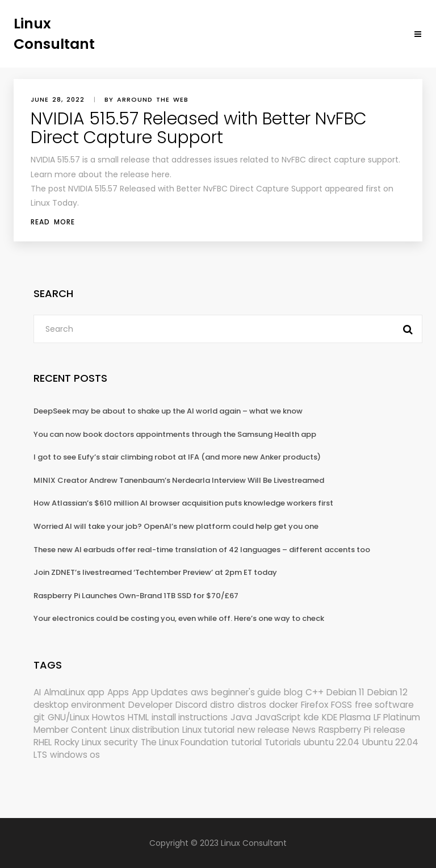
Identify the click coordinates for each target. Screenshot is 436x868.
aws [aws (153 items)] (200, 692)
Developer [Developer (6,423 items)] (150, 705)
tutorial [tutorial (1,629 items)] (246, 742)
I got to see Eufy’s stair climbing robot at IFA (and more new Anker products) (177, 457)
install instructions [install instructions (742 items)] (190, 717)
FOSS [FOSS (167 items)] (341, 705)
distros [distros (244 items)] (252, 705)
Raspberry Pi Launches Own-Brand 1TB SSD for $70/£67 (136, 596)
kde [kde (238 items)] (311, 717)
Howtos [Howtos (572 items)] (108, 717)
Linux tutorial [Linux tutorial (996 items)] (208, 730)
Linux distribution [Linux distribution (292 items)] (145, 730)
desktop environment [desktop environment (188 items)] (79, 705)
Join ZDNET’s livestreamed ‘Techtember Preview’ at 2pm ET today (155, 572)
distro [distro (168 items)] (222, 705)
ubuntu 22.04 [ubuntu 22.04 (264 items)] (332, 742)
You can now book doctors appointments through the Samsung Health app (175, 434)
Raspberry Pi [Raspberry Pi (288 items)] (345, 730)
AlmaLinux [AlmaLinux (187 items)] (64, 692)
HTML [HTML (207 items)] (138, 717)
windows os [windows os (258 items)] (75, 755)
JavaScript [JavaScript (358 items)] (278, 717)
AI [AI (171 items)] (37, 692)
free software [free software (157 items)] (384, 705)
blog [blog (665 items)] (293, 692)
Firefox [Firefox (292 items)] (315, 705)
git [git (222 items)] (39, 717)
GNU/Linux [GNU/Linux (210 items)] (68, 717)
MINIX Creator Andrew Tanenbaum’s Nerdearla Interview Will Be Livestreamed (179, 480)
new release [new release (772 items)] (263, 730)
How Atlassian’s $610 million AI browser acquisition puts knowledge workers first (183, 503)
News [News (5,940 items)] (304, 730)
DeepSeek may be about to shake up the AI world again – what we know (168, 411)
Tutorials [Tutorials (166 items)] (283, 742)
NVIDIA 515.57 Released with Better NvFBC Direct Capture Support (199, 128)
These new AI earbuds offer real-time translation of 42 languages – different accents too (202, 550)
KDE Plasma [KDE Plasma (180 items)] (346, 717)
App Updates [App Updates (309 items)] (160, 692)
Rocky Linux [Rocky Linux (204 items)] (78, 742)
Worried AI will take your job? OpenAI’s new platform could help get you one (176, 526)
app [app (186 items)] (96, 692)
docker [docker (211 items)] (284, 705)
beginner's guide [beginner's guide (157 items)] (246, 692)
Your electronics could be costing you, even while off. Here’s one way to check (179, 618)
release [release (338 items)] (389, 730)
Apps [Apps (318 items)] (118, 692)
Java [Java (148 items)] (241, 717)
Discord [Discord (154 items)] (191, 705)
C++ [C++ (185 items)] (315, 692)
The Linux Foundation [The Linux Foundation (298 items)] (185, 742)
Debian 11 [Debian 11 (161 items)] (345, 692)
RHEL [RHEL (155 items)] (43, 742)
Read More (53, 222)
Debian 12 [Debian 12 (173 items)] (387, 692)
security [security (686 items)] (121, 742)
